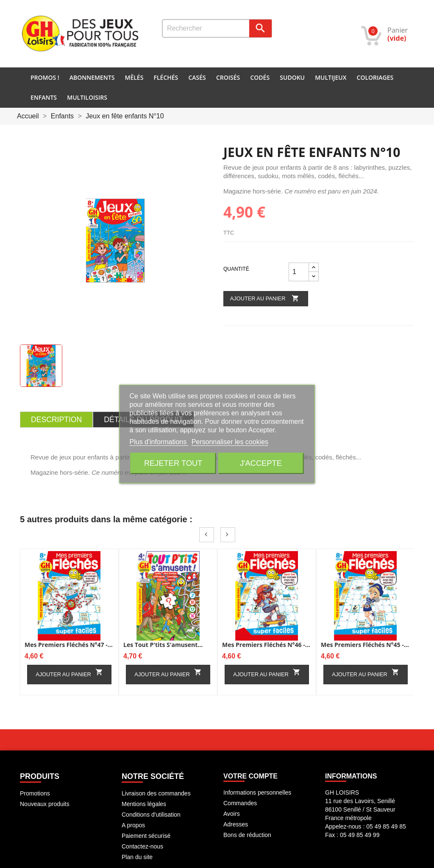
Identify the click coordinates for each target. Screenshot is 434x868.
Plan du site (137, 857)
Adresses (236, 824)
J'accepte (261, 463)
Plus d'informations (159, 442)
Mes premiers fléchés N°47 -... (69, 645)
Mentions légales (144, 804)
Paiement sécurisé (146, 836)
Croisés (228, 77)
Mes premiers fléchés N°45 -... (365, 645)
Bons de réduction (247, 835)
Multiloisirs (87, 97)
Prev (207, 535)
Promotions (35, 793)
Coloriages (375, 77)
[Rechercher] (217, 28)
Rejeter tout (173, 463)
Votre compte (250, 776)
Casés (197, 77)
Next (228, 535)
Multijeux (331, 77)
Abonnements (92, 77)
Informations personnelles (257, 792)
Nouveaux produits (45, 804)
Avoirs (232, 814)
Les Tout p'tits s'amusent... (163, 645)
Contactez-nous (142, 846)
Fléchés (166, 77)
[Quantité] (299, 272)
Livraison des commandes (156, 793)
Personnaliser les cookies (230, 442)
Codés (260, 77)
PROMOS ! (45, 77)
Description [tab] (56, 420)
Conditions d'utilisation (151, 815)
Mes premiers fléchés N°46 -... (266, 645)
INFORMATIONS (351, 776)
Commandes (240, 803)
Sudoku (292, 77)
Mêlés (134, 77)
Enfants (44, 97)
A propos (133, 825)
